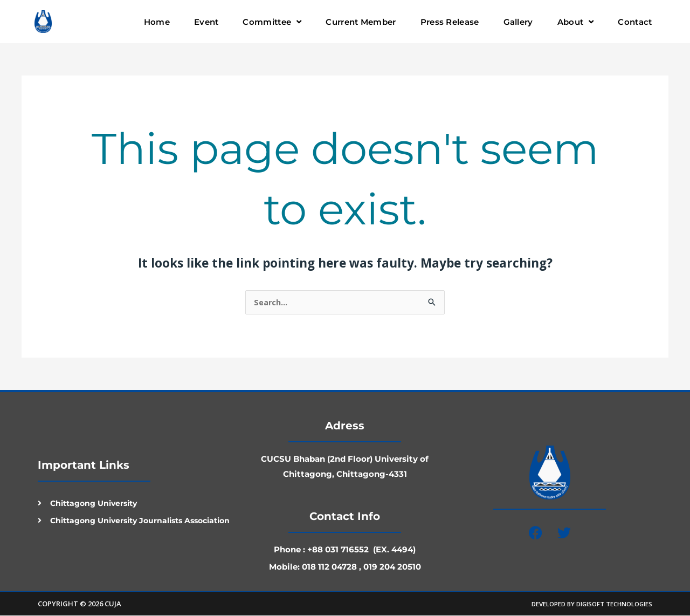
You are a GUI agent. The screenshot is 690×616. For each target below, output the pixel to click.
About (576, 22)
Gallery (518, 22)
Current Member (361, 22)
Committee (272, 22)
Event (206, 22)
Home (157, 22)
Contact (635, 22)
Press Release (450, 22)
